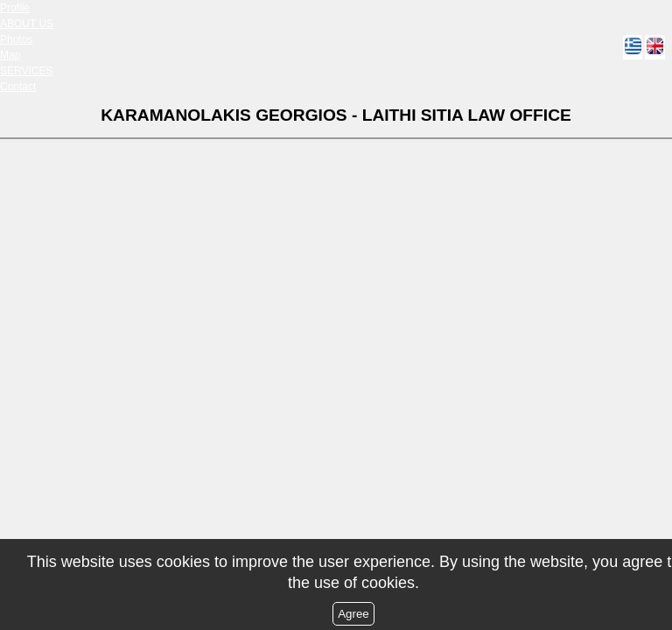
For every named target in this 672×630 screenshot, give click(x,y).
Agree (353, 614)
